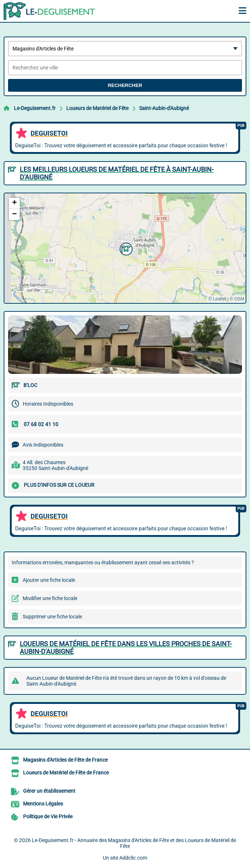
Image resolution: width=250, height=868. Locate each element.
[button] (125, 248)
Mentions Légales (43, 804)
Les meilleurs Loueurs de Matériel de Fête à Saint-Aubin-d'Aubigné (117, 173)
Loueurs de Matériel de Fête (97, 108)
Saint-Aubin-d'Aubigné (164, 108)
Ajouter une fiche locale (49, 580)
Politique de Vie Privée (48, 816)
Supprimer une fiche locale (52, 617)
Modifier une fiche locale (50, 598)
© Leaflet (217, 299)
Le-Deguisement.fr (35, 108)
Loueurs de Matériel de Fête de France (66, 773)
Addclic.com (133, 858)
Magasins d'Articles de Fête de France (65, 760)
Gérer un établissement (49, 791)
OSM (239, 299)
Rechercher (125, 85)
